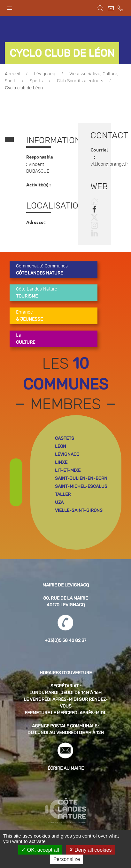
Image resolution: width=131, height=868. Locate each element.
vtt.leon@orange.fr (109, 164)
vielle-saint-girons (79, 510)
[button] (10, 6)
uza (59, 502)
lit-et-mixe (68, 470)
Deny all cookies (90, 850)
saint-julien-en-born (81, 478)
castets (65, 438)
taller (63, 494)
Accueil (12, 74)
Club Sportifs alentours (80, 81)
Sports (36, 81)
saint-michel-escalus (81, 486)
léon (61, 446)
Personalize (67, 859)
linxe (61, 462)
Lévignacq (45, 74)
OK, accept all (40, 850)
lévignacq (67, 454)
